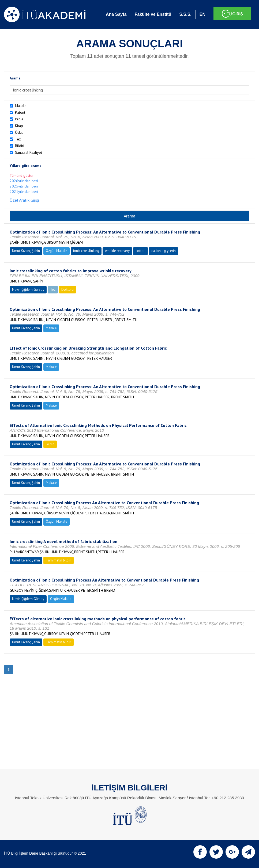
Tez (18, 139)
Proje (19, 119)
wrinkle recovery (117, 251)
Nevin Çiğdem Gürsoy (28, 290)
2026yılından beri (24, 181)
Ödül (19, 132)
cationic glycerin (164, 251)
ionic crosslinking (86, 251)
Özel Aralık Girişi (24, 200)
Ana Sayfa (116, 14)
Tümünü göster (22, 175)
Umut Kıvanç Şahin (26, 251)
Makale (21, 106)
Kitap (19, 126)
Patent (20, 112)
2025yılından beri (24, 186)
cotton (140, 251)
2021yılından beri (24, 192)
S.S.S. (185, 14)
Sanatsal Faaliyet (29, 152)
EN (202, 14)
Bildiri (20, 146)
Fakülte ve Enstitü (153, 14)
